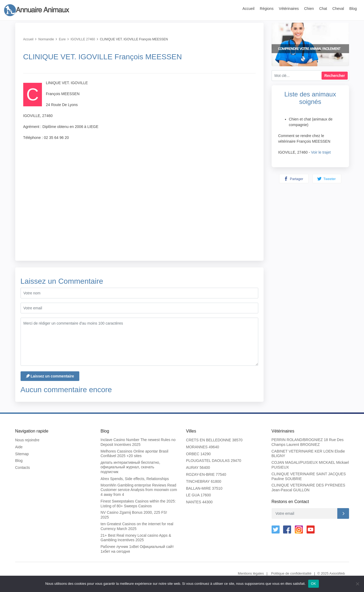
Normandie (46, 39)
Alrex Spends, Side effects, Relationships (135, 479)
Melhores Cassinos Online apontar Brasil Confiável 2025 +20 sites (135, 454)
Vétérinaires (289, 9)
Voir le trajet (321, 152)
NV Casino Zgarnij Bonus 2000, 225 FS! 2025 (134, 515)
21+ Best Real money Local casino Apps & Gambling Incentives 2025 (136, 538)
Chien (309, 9)
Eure (62, 39)
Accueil (248, 9)
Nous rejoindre (27, 440)
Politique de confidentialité (291, 573)
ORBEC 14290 (199, 454)
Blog (353, 9)
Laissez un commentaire (50, 376)
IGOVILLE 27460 (83, 39)
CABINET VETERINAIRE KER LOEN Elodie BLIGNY (308, 454)
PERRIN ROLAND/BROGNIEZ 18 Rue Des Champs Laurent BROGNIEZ (308, 442)
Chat (323, 9)
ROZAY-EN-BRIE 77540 (206, 474)
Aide (19, 447)
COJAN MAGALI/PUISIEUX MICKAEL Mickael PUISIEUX (310, 465)
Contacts (23, 468)
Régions (267, 9)
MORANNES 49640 (203, 447)
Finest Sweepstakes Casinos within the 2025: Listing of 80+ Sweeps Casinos (138, 504)
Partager (293, 179)
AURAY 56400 (198, 468)
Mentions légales (251, 573)
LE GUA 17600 (199, 495)
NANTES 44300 (199, 502)
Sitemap (22, 454)
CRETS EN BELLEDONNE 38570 (214, 440)
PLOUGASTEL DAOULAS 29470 (214, 461)
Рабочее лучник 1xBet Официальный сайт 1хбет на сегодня (137, 549)
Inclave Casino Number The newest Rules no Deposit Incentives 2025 (138, 442)
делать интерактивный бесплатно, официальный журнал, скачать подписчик (130, 467)
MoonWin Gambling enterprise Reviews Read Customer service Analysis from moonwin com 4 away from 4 (139, 490)
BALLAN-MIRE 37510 (204, 488)
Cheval (338, 9)
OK (313, 584)
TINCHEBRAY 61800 (204, 481)
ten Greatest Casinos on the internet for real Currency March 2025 (137, 526)
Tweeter (326, 179)
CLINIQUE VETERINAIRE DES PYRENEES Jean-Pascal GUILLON (308, 488)
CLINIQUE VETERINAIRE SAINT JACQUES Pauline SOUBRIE (309, 476)
